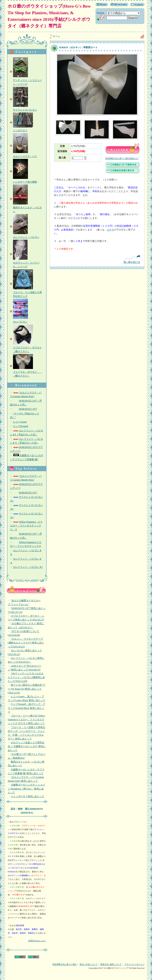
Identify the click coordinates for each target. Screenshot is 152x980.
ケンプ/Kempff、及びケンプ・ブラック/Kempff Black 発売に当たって (26, 708)
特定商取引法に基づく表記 (65, 964)
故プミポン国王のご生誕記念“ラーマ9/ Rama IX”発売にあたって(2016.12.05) (27, 689)
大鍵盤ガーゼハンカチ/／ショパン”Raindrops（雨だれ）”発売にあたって (26, 789)
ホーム (56, 36)
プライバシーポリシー (134, 964)
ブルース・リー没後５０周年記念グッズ (27, 292)
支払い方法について (88, 964)
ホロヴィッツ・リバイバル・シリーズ (26, 263)
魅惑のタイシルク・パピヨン (27, 207)
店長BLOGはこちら (37, 941)
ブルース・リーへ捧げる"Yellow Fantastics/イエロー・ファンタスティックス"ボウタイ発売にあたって (26, 719)
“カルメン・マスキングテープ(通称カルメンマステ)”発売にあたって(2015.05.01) (26, 643)
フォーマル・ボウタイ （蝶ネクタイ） (27, 372)
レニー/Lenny (20, 422)
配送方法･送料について (111, 964)
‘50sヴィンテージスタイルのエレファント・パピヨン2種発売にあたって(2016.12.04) (26, 677)
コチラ (110, 230)
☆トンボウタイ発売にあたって (28, 796)
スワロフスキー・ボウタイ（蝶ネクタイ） (27, 348)
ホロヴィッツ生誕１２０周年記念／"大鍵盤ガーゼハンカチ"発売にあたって (27, 746)
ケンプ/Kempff (21, 426)
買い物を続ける (97, 259)
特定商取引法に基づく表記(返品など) (122, 158)
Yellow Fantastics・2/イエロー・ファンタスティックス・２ (26, 526)
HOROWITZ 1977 (25, 409)
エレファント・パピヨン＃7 (28, 567)
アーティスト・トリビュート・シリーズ (27, 80)
